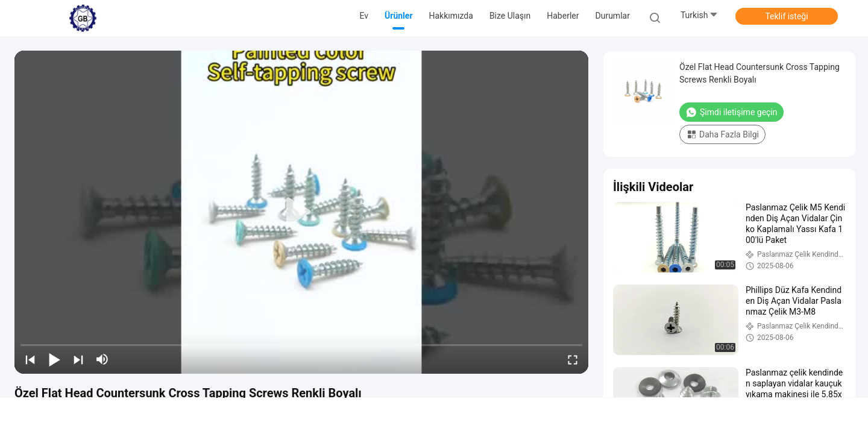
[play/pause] (54, 359)
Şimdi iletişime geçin (731, 112)
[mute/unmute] (102, 359)
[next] (78, 359)
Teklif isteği (786, 16)
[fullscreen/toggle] (573, 359)
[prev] (30, 359)
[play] (301, 212)
